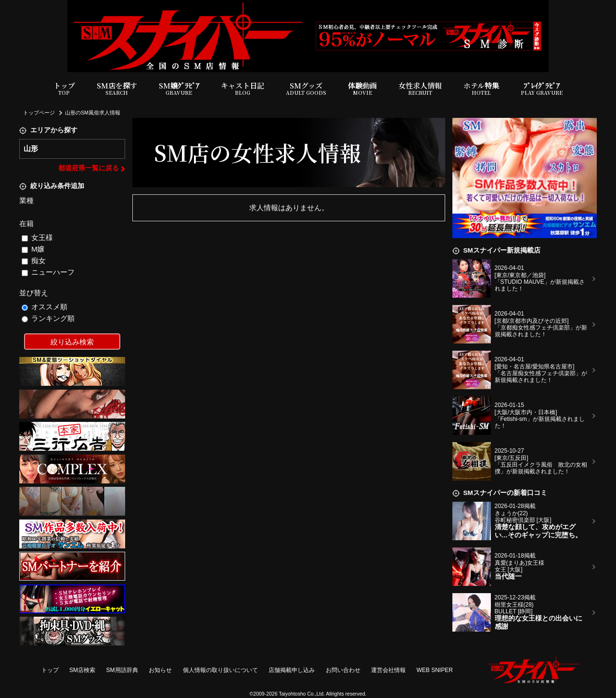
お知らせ (160, 670)
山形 (31, 148)
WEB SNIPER (435, 670)
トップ (64, 89)
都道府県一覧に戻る (89, 168)
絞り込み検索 (72, 342)
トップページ (39, 113)
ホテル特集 (481, 89)
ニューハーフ (48, 272)
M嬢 (33, 249)
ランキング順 (48, 318)
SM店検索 (82, 670)
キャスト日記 (243, 89)
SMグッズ (306, 89)
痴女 (34, 260)
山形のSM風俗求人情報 (93, 113)
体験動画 (362, 89)
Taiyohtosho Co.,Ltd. (302, 694)
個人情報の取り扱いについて (220, 670)
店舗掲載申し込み (292, 670)
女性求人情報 (420, 89)
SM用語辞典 (122, 670)
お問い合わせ (343, 670)
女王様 (38, 237)
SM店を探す (117, 89)
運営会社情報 (388, 670)
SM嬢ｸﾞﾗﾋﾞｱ (179, 89)
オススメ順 (45, 307)
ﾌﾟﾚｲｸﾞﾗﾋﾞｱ (542, 89)
